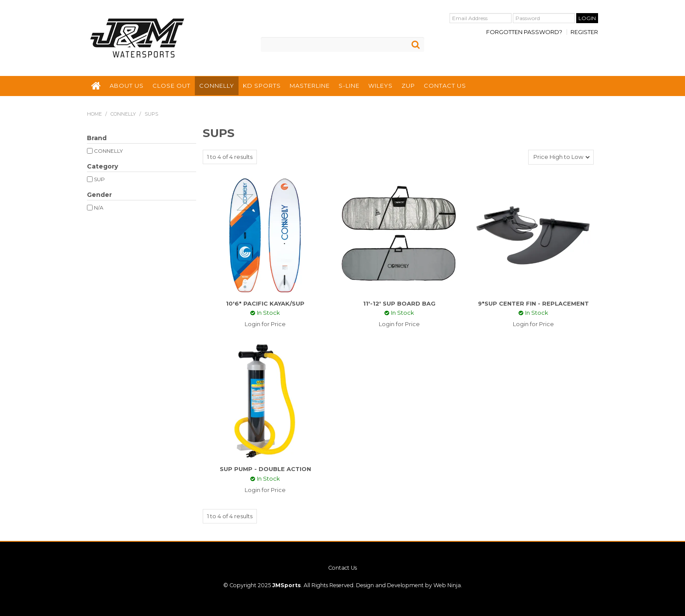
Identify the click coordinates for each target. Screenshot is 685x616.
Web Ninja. (448, 585)
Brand (97, 138)
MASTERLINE (310, 86)
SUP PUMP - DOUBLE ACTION (265, 469)
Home (94, 114)
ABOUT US (127, 86)
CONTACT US (445, 86)
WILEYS (381, 86)
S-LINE (349, 86)
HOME (96, 86)
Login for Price (265, 324)
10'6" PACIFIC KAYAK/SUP (265, 303)
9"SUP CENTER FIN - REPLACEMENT (533, 303)
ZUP (408, 86)
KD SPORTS (262, 86)
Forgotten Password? (524, 32)
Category (102, 166)
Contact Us (342, 568)
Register (584, 32)
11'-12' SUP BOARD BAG (399, 303)
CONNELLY (217, 86)
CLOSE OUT (171, 86)
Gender (99, 195)
